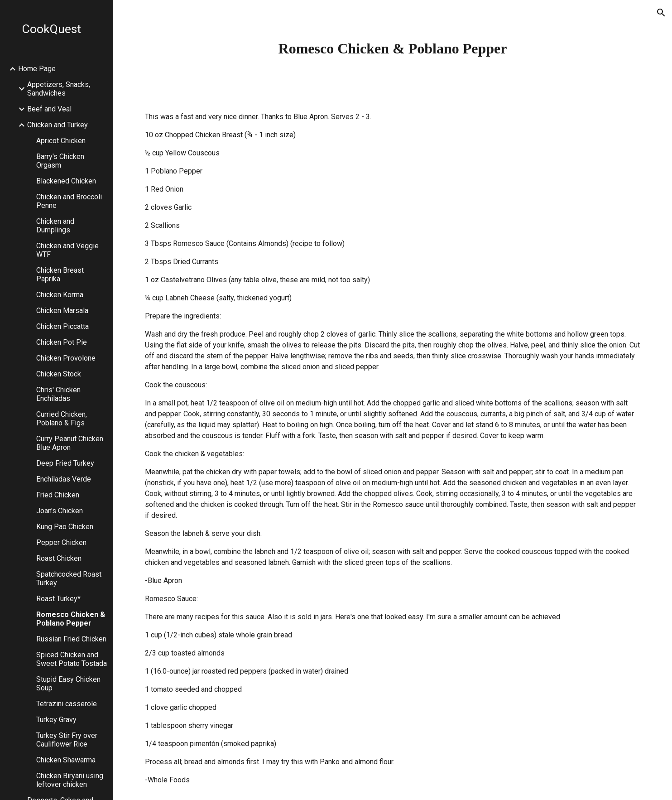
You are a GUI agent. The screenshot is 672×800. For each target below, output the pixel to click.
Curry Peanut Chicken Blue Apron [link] (70, 443)
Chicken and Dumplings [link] (55, 226)
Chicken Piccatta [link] (62, 326)
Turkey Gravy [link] (56, 720)
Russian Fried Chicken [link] (71, 639)
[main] (393, 48)
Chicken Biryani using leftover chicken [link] (70, 780)
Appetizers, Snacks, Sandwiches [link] (59, 89)
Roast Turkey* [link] (58, 599)
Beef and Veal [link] (49, 109)
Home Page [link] (37, 69)
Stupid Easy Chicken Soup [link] (68, 684)
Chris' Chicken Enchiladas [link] (58, 394)
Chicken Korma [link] (60, 295)
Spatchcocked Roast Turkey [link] (69, 578)
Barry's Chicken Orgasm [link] (60, 161)
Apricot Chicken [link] (61, 141)
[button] (661, 13)
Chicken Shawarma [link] (66, 760)
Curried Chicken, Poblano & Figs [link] (62, 419)
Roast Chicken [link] (59, 558)
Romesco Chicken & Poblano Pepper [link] (71, 619)
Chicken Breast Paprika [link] (60, 275)
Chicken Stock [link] (59, 374)
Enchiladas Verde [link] (64, 479)
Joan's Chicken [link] (60, 511)
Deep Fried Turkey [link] (65, 463)
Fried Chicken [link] (58, 495)
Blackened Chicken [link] (66, 181)
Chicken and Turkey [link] (58, 125)
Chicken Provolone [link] (66, 358)
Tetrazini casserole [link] (67, 704)
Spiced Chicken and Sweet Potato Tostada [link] (72, 659)
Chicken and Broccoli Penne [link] (69, 201)
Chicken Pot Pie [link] (62, 342)
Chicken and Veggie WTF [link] (67, 250)
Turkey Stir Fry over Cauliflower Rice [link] (67, 740)
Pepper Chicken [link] (61, 542)
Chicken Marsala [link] (62, 311)
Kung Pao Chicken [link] (65, 527)
